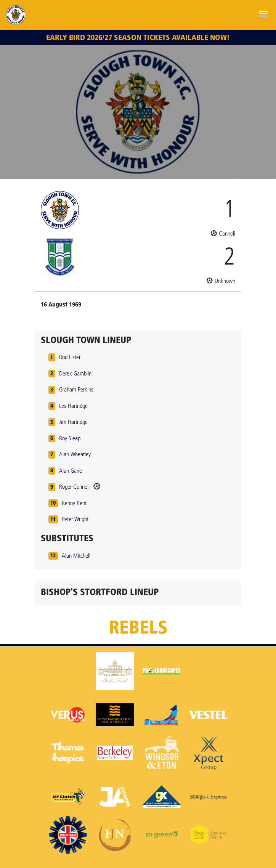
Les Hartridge (73, 406)
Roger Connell (74, 487)
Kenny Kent (74, 503)
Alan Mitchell (76, 556)
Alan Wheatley (75, 454)
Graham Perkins (76, 389)
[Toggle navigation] (263, 13)
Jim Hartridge (73, 422)
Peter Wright (75, 519)
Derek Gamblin (75, 373)
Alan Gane (71, 471)
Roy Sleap (70, 438)
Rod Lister (70, 357)
